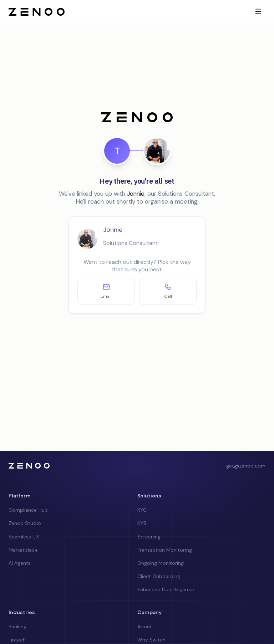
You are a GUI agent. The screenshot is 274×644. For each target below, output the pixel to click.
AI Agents (20, 563)
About (145, 627)
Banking (17, 627)
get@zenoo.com (246, 466)
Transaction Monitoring (165, 550)
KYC (142, 510)
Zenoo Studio (25, 523)
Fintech (17, 640)
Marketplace (23, 550)
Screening (149, 537)
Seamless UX (24, 537)
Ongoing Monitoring (161, 563)
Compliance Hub (28, 510)
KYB (142, 523)
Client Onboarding (159, 576)
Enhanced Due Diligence (166, 589)
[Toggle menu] (258, 11)
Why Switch (152, 640)
